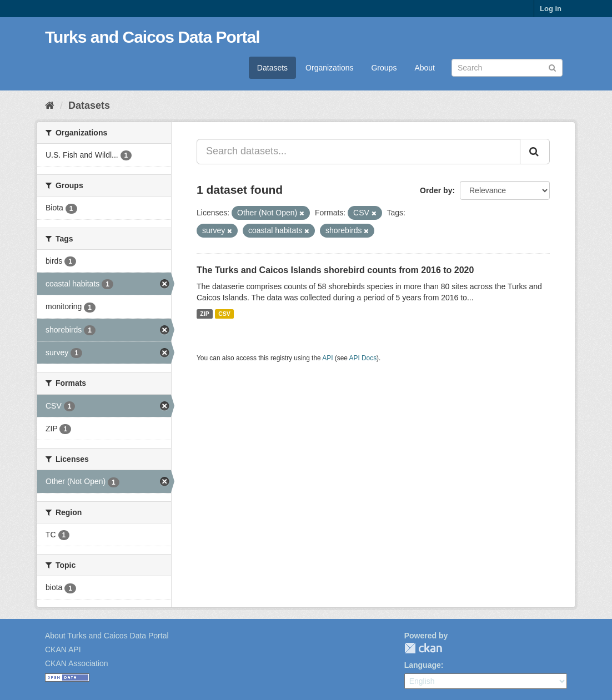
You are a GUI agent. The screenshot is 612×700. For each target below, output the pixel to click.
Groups (384, 68)
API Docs (363, 358)
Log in (551, 9)
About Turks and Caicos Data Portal (107, 636)
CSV (224, 314)
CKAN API (63, 649)
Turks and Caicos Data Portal (152, 37)
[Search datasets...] (358, 152)
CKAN (423, 648)
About (425, 68)
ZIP (204, 314)
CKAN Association (77, 663)
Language (423, 665)
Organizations (329, 68)
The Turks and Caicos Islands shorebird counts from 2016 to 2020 (335, 270)
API (327, 358)
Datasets (272, 68)
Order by (436, 190)
